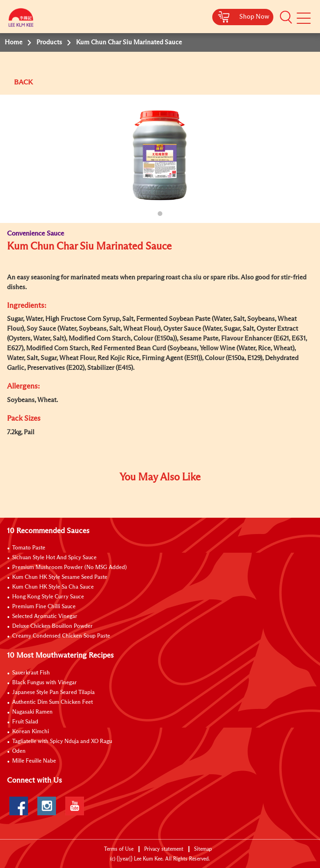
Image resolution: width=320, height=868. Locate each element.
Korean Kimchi (31, 732)
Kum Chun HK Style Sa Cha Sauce (53, 587)
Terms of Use (119, 849)
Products (49, 42)
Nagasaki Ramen (32, 712)
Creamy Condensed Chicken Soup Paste (61, 636)
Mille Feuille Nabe (34, 761)
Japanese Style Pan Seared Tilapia (53, 693)
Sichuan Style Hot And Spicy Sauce (54, 558)
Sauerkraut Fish (31, 673)
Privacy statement (164, 849)
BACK (23, 82)
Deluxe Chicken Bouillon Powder (52, 626)
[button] (286, 17)
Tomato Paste (29, 548)
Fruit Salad (25, 722)
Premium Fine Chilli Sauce (44, 607)
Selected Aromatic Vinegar (45, 617)
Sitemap (203, 849)
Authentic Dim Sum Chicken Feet (52, 702)
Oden (19, 751)
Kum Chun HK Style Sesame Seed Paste (60, 577)
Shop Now (254, 17)
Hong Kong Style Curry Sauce (48, 597)
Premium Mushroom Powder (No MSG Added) (70, 568)
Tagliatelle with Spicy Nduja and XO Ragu (62, 742)
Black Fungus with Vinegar (45, 683)
